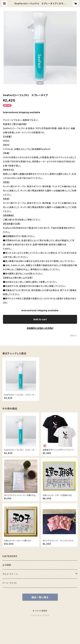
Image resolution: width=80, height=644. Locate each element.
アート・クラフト (10, 583)
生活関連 (7, 565)
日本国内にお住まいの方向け (40, 328)
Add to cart (40, 319)
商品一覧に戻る (40, 597)
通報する (73, 336)
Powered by (40, 615)
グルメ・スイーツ (10, 574)
